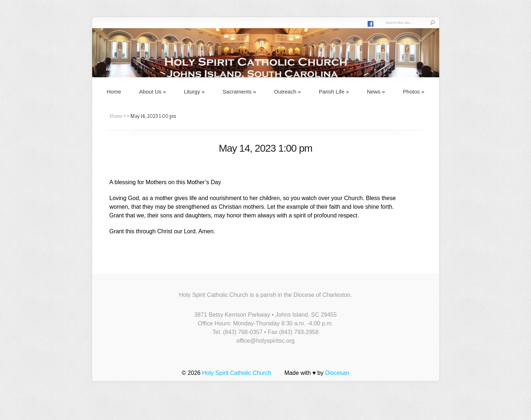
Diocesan (337, 373)
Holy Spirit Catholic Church (237, 373)
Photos (414, 92)
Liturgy (194, 92)
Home (114, 92)
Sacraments (239, 92)
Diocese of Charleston (322, 295)
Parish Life (334, 92)
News (376, 92)
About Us (153, 92)
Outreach (287, 92)
